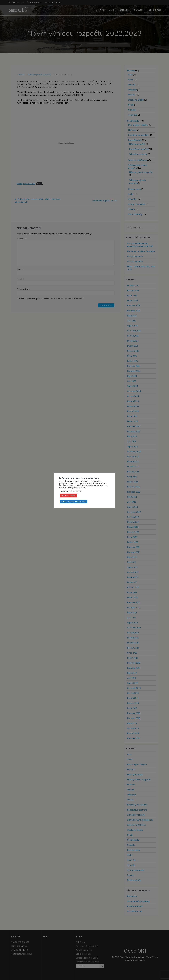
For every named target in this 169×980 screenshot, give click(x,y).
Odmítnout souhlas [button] (69, 495)
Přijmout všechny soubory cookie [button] (74, 501)
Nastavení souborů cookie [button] (71, 491)
